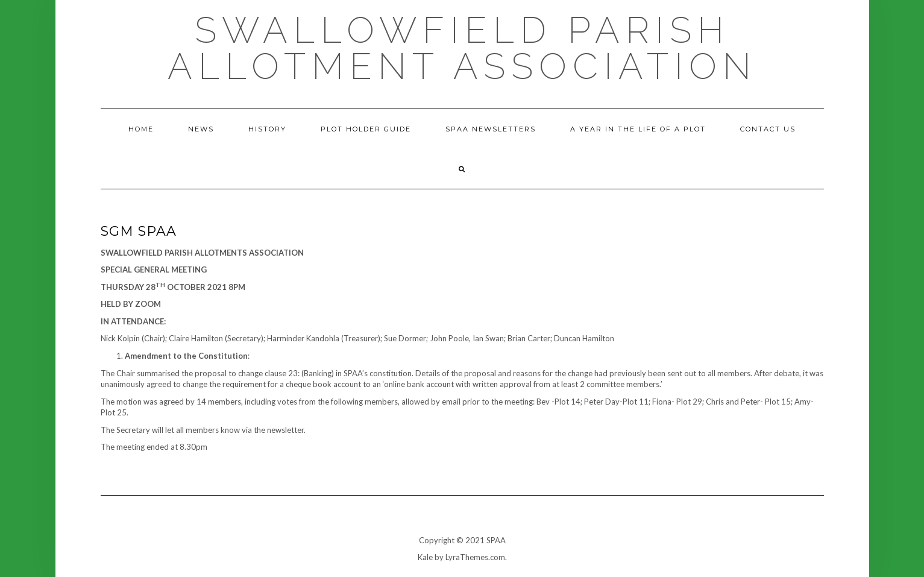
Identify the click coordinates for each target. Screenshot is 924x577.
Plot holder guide (366, 129)
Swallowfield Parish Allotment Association (462, 48)
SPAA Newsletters (491, 129)
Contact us (768, 129)
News (201, 129)
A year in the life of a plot (638, 129)
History (267, 129)
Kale (425, 557)
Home (141, 129)
